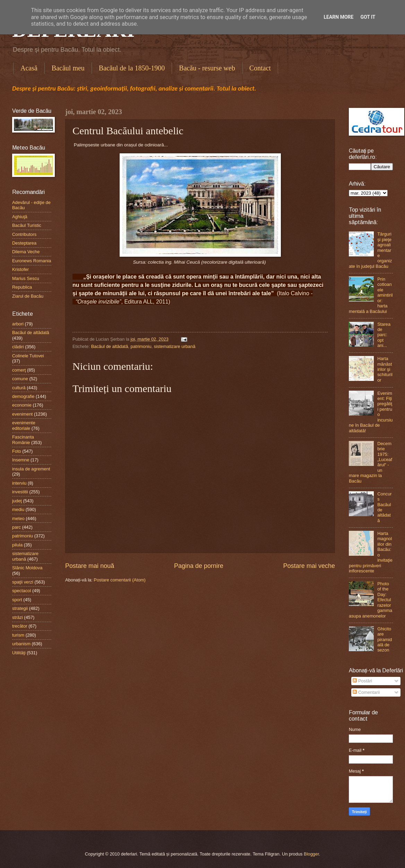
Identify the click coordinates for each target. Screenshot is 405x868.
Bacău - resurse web (207, 68)
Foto (17, 451)
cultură (19, 388)
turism (18, 635)
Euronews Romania (32, 261)
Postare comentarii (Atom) (120, 580)
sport (17, 600)
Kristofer (20, 269)
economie (22, 405)
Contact (260, 68)
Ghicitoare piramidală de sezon (385, 640)
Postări (362, 681)
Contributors (24, 234)
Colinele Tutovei (28, 356)
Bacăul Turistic (27, 225)
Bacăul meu (68, 68)
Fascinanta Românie (23, 440)
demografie (23, 396)
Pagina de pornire (199, 566)
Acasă (29, 68)
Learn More (338, 17)
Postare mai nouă (90, 566)
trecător (20, 626)
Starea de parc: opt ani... (384, 335)
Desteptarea (24, 243)
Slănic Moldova (27, 568)
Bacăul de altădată (110, 346)
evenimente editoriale (24, 425)
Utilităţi (19, 653)
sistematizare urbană (175, 346)
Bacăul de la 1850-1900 (132, 68)
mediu (18, 509)
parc (16, 527)
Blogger (311, 854)
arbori (18, 324)
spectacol (21, 591)
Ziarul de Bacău (28, 296)
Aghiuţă (20, 217)
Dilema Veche (26, 252)
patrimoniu (141, 346)
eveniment (22, 414)
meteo (18, 518)
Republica (22, 287)
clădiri (18, 347)
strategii (20, 608)
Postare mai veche (309, 566)
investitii (20, 492)
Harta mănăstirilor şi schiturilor (385, 369)
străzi (18, 617)
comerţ (19, 370)
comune (20, 379)
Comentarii (366, 692)
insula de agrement (31, 469)
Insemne (21, 460)
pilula (17, 545)
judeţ (17, 501)
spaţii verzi (23, 582)
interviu (19, 483)
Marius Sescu (26, 278)
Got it (368, 17)
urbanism (21, 644)
